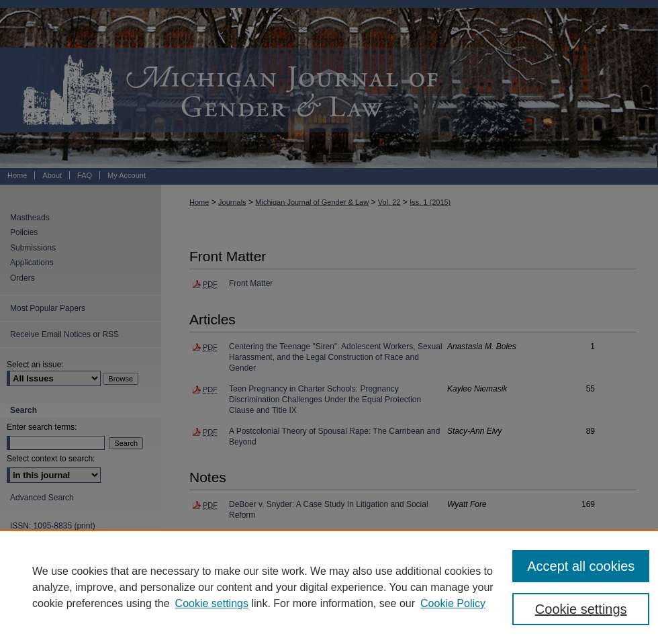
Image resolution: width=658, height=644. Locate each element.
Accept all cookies (581, 566)
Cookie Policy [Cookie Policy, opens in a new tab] (453, 603)
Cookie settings (212, 603)
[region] (329, 587)
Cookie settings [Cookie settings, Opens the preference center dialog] (581, 609)
